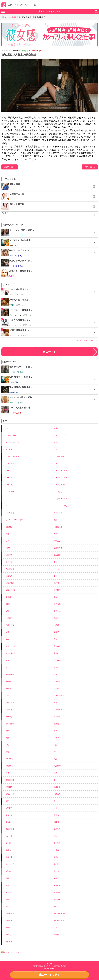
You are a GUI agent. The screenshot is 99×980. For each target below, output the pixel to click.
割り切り (9, 597)
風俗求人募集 (59, 921)
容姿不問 (57, 660)
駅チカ (8, 928)
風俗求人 (9, 921)
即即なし (9, 604)
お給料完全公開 (17, 194)
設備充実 (9, 857)
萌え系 (8, 843)
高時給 (56, 935)
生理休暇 (57, 787)
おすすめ (9, 449)
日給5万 (57, 745)
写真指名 (9, 576)
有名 (7, 773)
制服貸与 (57, 590)
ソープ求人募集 (60, 485)
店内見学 (57, 682)
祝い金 (56, 801)
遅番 (7, 878)
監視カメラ (10, 794)
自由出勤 (9, 836)
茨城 (55, 836)
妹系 (7, 632)
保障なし (9, 548)
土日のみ (57, 611)
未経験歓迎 (10, 780)
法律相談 (9, 787)
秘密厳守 (9, 808)
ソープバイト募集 (61, 471)
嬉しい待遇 (15, 184)
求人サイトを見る (49, 975)
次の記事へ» (90, 167)
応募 (55, 703)
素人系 (8, 822)
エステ (56, 442)
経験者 (56, 822)
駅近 (55, 928)
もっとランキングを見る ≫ (87, 340)
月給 (55, 759)
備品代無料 (58, 555)
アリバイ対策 (11, 435)
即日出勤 (57, 604)
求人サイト (50, 352)
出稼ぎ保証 (10, 583)
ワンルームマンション (14, 520)
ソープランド (11, 478)
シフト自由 (10, 464)
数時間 (56, 724)
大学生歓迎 (10, 625)
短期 (7, 801)
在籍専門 (9, 618)
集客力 (8, 892)
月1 (55, 752)
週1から (57, 871)
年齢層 (8, 682)
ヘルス (8, 506)
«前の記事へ (9, 167)
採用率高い (58, 717)
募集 (55, 597)
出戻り (56, 576)
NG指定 (57, 428)
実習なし (57, 653)
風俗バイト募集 (60, 914)
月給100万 (9, 766)
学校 (7, 639)
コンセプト (6, 213)
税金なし (57, 808)
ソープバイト (11, 471)
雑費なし (9, 899)
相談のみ (57, 794)
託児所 (56, 850)
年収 (55, 674)
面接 (7, 907)
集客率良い (58, 892)
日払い (56, 738)
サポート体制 (59, 456)
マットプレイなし (61, 506)
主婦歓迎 (9, 527)
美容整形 (57, 829)
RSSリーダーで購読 (12, 952)
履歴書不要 (10, 674)
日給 (7, 745)
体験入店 (57, 541)
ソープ (56, 464)
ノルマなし (58, 492)
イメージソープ (60, 435)
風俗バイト (10, 914)
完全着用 (57, 646)
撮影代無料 (10, 724)
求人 (55, 780)
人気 (55, 534)
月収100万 (9, 759)
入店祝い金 (10, 569)
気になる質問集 (17, 204)
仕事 (7, 541)
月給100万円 (58, 766)
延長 (7, 696)
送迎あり (9, 871)
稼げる (56, 815)
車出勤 (56, 864)
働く (55, 562)
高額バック (10, 942)
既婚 (7, 738)
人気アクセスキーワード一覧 (19, 5)
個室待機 (9, 555)
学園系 (56, 632)
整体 (7, 731)
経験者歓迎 (10, 829)
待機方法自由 (11, 703)
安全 (55, 639)
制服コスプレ (11, 590)
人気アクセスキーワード (49, 11)
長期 (7, 885)
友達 (7, 611)
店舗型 (56, 689)
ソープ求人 (10, 485)
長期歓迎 (57, 885)
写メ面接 (57, 569)
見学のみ (9, 850)
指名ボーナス (59, 710)
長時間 (56, 878)
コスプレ (57, 449)
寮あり (56, 667)
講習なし (57, 857)
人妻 (7, 534)
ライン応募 (58, 513)
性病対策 (9, 710)
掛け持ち (9, 717)
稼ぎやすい (10, 815)
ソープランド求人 (61, 478)
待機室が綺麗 (59, 696)
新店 (55, 731)
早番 (7, 752)
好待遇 (56, 625)
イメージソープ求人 (13, 442)
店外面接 (9, 689)
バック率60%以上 (60, 499)
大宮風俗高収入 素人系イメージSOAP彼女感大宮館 (50, 966)
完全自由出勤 (11, 653)
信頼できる (58, 548)
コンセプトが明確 (12, 456)
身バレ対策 (10, 864)
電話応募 (57, 899)
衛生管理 (57, 843)
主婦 (55, 520)
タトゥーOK (10, 492)
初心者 (56, 583)
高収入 (8, 935)
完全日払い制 (11, 646)
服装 (55, 773)
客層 (7, 660)
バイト (8, 499)
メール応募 (10, 513)
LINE (7, 428)
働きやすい (10, 562)
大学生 (56, 618)
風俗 (55, 907)
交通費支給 (58, 527)
